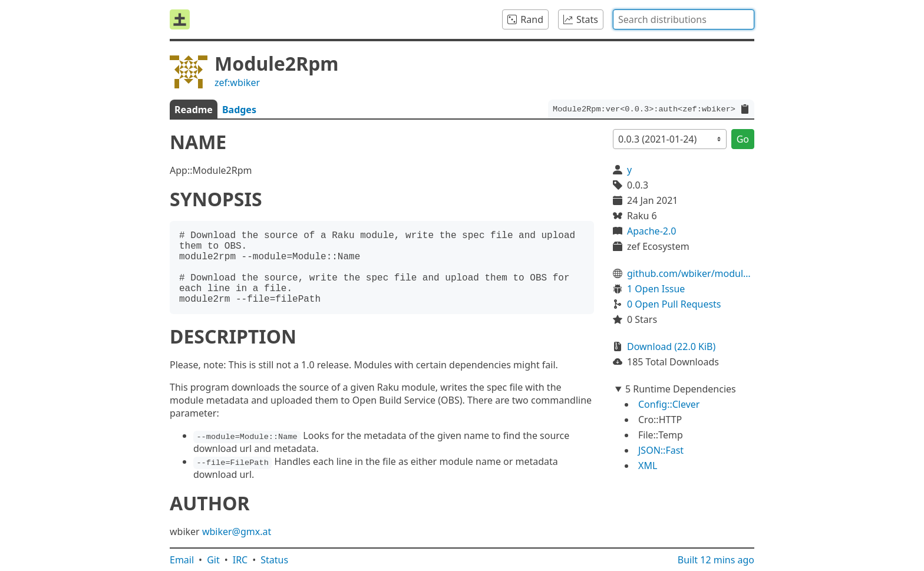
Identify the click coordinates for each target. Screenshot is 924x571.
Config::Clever (669, 404)
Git (213, 560)
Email (182, 560)
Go (743, 139)
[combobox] (684, 19)
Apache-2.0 (651, 231)
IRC (240, 560)
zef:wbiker (237, 82)
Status (274, 560)
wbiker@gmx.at (237, 532)
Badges (239, 110)
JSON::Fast (661, 450)
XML (648, 466)
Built (716, 560)
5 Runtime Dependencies (681, 389)
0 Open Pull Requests (674, 304)
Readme (194, 110)
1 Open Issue (656, 289)
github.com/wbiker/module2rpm (691, 273)
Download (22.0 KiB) (671, 346)
